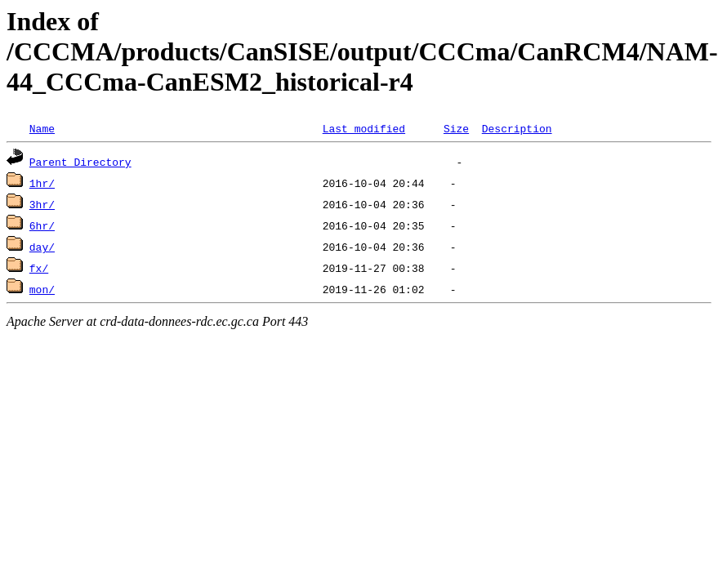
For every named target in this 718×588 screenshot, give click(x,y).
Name (42, 128)
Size (456, 128)
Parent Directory (80, 162)
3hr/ (42, 204)
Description (517, 128)
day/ (42, 247)
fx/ (39, 268)
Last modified (364, 128)
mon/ (42, 289)
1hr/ (42, 183)
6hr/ (42, 225)
